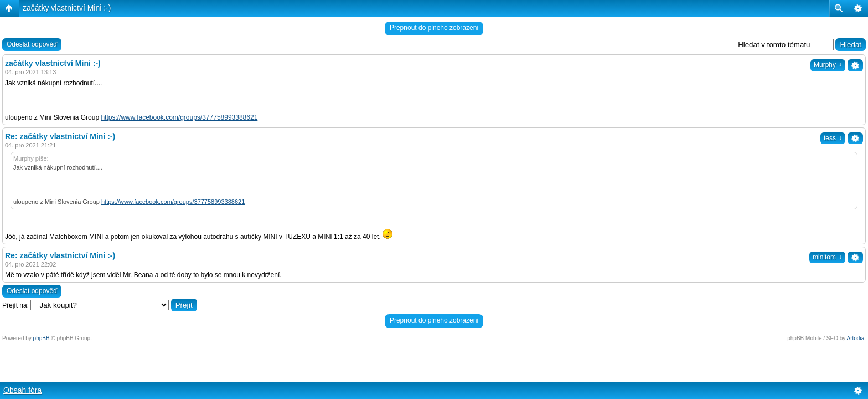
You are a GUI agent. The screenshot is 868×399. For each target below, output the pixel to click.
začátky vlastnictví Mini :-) (67, 8)
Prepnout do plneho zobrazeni (434, 28)
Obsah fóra (22, 390)
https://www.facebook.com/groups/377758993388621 (179, 117)
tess (833, 138)
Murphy (828, 65)
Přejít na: (15, 305)
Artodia (856, 338)
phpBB (42, 338)
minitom (827, 257)
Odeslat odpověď (32, 44)
